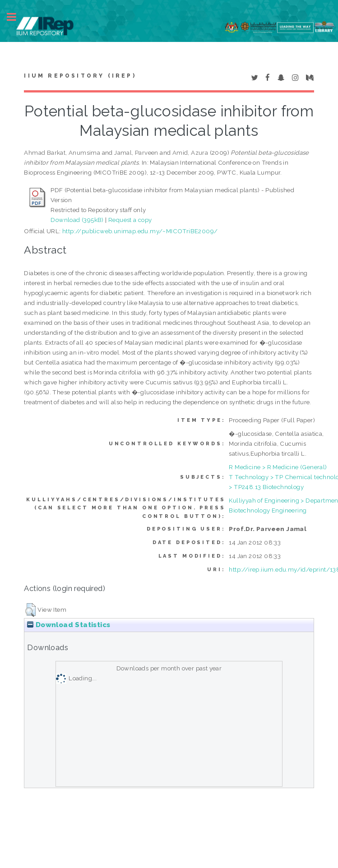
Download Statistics (69, 625)
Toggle (16, 17)
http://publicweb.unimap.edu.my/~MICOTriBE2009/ (140, 231)
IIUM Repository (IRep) (80, 76)
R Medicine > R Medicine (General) (278, 467)
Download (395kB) (77, 220)
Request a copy (130, 220)
